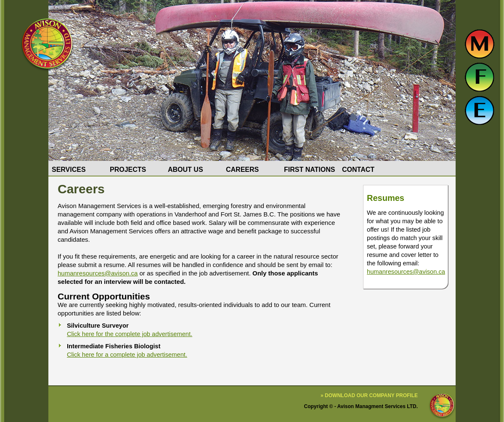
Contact (358, 170)
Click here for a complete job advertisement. (127, 355)
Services (69, 170)
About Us (186, 170)
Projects (128, 170)
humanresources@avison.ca (406, 272)
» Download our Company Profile (369, 395)
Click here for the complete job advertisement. (130, 334)
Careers (242, 170)
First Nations (309, 170)
